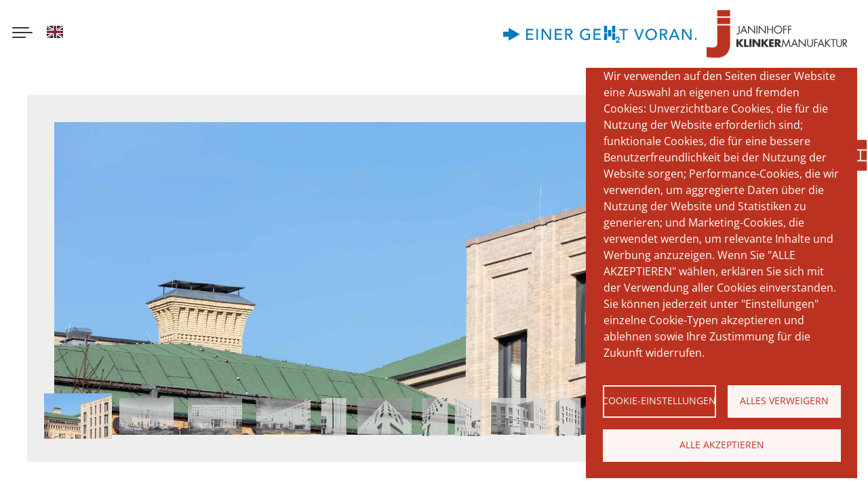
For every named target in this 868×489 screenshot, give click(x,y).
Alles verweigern (784, 400)
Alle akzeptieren (722, 445)
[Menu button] (22, 34)
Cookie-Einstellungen (659, 400)
